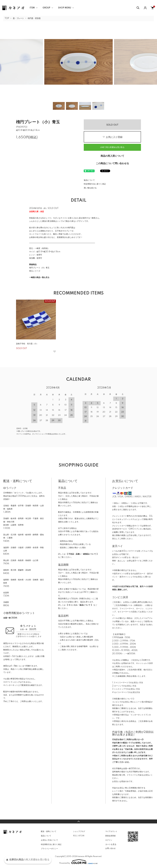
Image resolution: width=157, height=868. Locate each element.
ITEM (32, 8)
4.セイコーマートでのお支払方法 (126, 692)
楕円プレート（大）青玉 (39, 268)
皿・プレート (18, 18)
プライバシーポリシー (49, 849)
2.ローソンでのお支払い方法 (124, 686)
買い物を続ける (90, 188)
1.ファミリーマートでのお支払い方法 (128, 683)
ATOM (81, 836)
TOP (7, 18)
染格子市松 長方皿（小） (27, 344)
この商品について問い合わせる (112, 164)
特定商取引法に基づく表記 (95, 184)
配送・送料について (49, 831)
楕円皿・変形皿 (34, 18)
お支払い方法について (49, 840)
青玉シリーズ (35, 271)
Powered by (78, 862)
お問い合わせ (110, 848)
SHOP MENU (65, 8)
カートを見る (111, 844)
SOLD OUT (112, 125)
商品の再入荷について (112, 156)
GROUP (46, 8)
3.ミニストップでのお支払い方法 (126, 689)
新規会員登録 (110, 836)
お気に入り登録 (112, 137)
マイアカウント (111, 831)
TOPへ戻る (78, 821)
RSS (75, 836)
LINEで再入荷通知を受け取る (112, 147)
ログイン (109, 840)
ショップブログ (79, 831)
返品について (89, 180)
